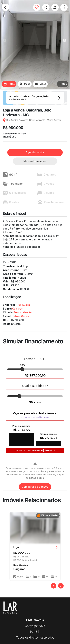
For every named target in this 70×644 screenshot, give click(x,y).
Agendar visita (35, 152)
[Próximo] (61, 586)
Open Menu (64, 7)
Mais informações (35, 161)
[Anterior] (54, 586)
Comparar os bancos (35, 487)
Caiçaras (17, 309)
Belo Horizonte (23, 312)
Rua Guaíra (23, 305)
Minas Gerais (21, 316)
